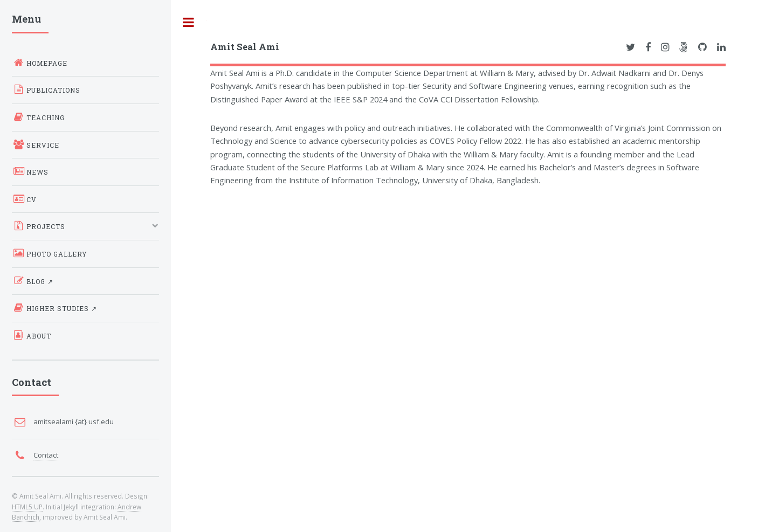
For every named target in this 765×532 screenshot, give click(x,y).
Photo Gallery (50, 253)
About (32, 335)
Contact (46, 455)
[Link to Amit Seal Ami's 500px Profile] (684, 47)
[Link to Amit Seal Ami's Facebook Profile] (648, 47)
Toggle (189, 22)
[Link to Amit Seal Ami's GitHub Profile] (702, 47)
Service (36, 144)
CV (24, 199)
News (30, 171)
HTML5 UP (27, 507)
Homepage (40, 63)
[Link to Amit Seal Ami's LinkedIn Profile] (721, 47)
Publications (46, 89)
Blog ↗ (33, 281)
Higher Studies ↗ (54, 308)
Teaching (38, 117)
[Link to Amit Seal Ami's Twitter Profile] (630, 47)
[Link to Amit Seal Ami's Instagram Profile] (665, 47)
